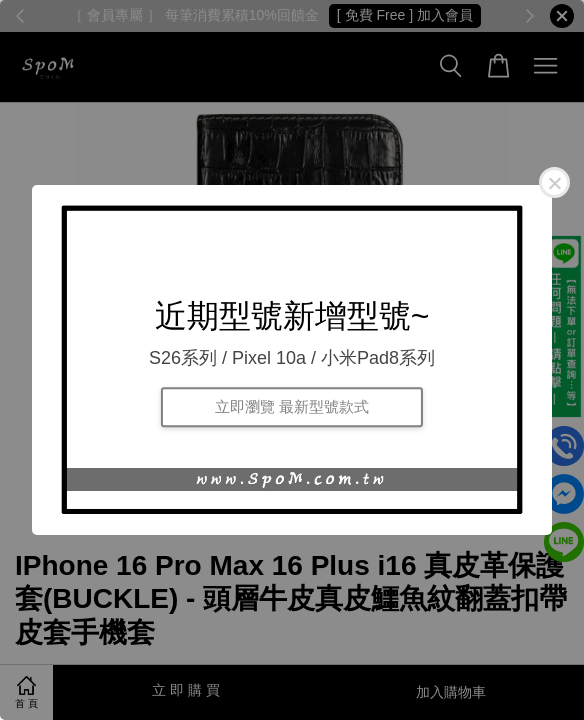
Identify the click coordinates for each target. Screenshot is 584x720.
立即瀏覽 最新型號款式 (292, 406)
